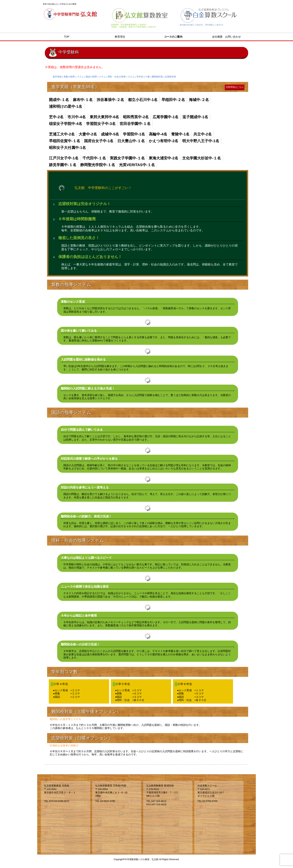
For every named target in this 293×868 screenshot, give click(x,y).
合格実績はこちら (235, 87)
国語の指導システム (96, 77)
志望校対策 (170, 77)
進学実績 (57, 77)
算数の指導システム (74, 77)
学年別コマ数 (143, 77)
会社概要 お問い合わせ (226, 37)
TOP (67, 37)
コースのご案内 (173, 37)
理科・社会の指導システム (121, 77)
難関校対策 (157, 77)
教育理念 (120, 37)
